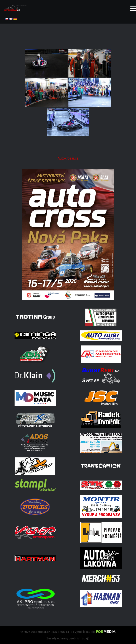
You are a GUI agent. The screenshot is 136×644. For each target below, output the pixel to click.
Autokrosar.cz (68, 158)
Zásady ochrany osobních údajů (68, 638)
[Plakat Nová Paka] (68, 299)
